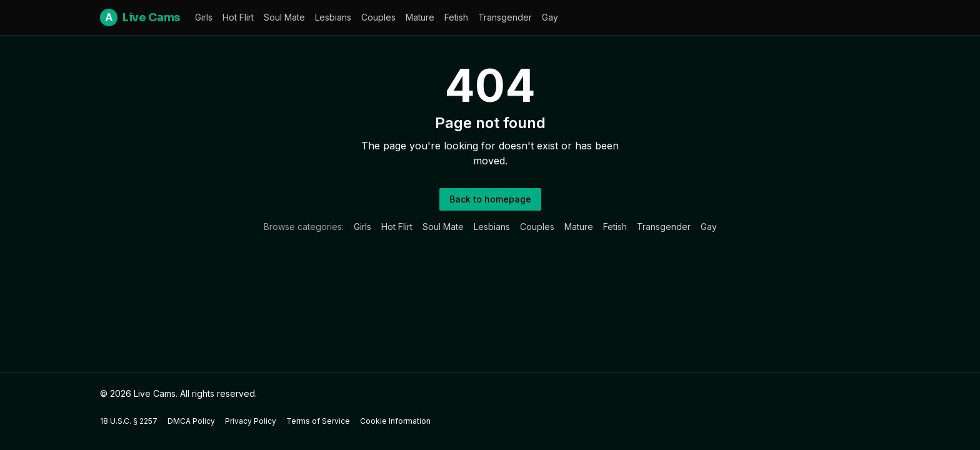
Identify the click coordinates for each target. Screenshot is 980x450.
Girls (204, 17)
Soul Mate (284, 17)
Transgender (505, 17)
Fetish (456, 17)
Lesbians (333, 17)
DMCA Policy (191, 421)
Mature (420, 17)
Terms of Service (318, 421)
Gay (550, 17)
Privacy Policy (251, 421)
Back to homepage (490, 199)
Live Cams (140, 17)
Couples (378, 17)
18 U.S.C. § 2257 (129, 421)
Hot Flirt (238, 17)
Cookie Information (395, 421)
